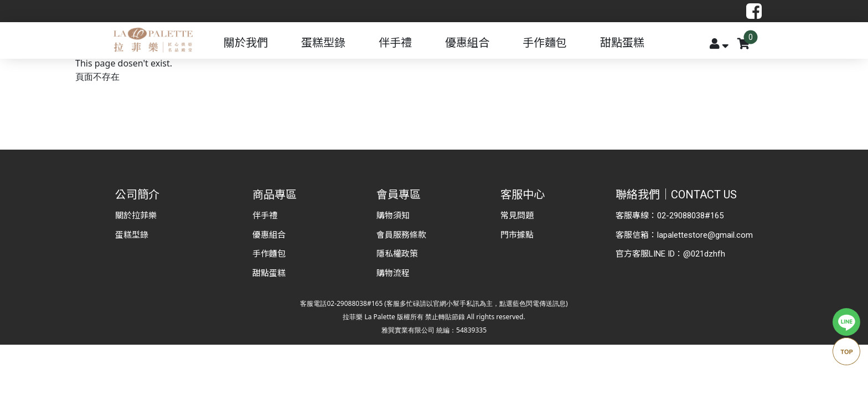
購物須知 (393, 216)
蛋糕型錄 (323, 43)
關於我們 (246, 43)
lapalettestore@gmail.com (705, 235)
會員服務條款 (401, 235)
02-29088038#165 (690, 216)
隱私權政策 (397, 254)
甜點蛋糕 (622, 43)
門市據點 (517, 235)
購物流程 (393, 273)
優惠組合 (467, 43)
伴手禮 (395, 43)
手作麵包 (545, 43)
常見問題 (517, 216)
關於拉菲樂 (136, 216)
